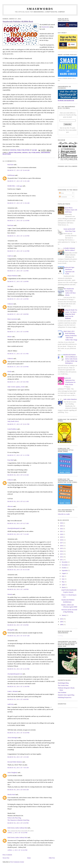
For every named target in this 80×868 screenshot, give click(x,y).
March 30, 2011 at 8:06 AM (18, 790)
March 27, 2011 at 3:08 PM (18, 314)
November (65, 565)
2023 (62, 526)
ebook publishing (15, 153)
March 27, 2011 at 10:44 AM (19, 170)
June (63, 579)
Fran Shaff (10, 460)
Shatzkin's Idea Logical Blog (66, 695)
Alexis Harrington (13, 738)
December (65, 562)
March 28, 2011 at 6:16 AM (18, 475)
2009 (62, 622)
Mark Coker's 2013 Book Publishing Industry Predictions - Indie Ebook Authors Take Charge (70, 335)
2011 (62, 560)
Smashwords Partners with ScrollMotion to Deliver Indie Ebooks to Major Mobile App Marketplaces (70, 359)
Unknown (10, 304)
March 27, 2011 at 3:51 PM (18, 354)
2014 (62, 551)
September (65, 570)
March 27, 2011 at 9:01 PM (18, 382)
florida (9, 372)
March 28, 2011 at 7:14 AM (18, 534)
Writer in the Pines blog (14, 818)
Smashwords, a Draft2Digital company (49, 12)
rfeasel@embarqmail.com (15, 528)
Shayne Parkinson (13, 276)
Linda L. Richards (13, 691)
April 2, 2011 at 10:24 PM (17, 833)
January (64, 615)
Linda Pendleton (12, 429)
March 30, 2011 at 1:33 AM (18, 757)
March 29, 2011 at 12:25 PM (18, 669)
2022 (62, 529)
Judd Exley (11, 704)
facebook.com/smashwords (66, 101)
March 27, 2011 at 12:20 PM (18, 236)
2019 (62, 537)
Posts (61, 193)
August (64, 573)
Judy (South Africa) (13, 421)
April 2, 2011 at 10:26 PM (17, 850)
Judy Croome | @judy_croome (16, 387)
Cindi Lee (10, 256)
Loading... (61, 636)
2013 (62, 554)
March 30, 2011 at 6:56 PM (18, 823)
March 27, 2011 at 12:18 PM (18, 220)
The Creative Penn (63, 685)
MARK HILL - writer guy (15, 186)
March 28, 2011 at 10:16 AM (19, 570)
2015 (62, 548)
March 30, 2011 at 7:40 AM (18, 768)
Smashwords (45, 27)
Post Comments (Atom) (17, 862)
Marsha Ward (11, 795)
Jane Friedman (62, 692)
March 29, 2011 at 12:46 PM (18, 686)
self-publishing (34, 153)
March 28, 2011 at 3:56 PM (18, 625)
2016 (62, 546)
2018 (62, 540)
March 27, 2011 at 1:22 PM (18, 271)
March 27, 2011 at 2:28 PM (18, 281)
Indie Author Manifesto (70, 399)
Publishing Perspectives (65, 697)
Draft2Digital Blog (63, 683)
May (63, 582)
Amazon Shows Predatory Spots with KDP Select (70, 210)
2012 (62, 557)
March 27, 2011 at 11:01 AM (18, 181)
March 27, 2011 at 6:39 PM (18, 367)
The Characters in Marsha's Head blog (18, 820)
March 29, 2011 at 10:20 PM (18, 733)
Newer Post (6, 858)
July (63, 576)
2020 (62, 534)
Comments (63, 197)
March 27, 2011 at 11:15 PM (18, 455)
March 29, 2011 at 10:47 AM (19, 636)
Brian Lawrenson (12, 319)
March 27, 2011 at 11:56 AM (18, 203)
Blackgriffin (11, 630)
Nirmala (10, 594)
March (64, 587)
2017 (62, 543)
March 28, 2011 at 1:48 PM (18, 589)
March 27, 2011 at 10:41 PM (18, 424)
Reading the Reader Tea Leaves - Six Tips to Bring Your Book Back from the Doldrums (70, 314)
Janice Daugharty (12, 772)
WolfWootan (11, 175)
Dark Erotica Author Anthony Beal (17, 828)
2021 (62, 531)
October (64, 568)
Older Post (52, 858)
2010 (62, 619)
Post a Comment (7, 855)
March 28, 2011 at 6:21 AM (18, 501)
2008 (62, 625)
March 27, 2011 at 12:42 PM (18, 251)
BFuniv (10, 337)
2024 (62, 523)
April (63, 585)
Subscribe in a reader (64, 514)
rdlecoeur (10, 506)
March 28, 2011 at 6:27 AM (18, 523)
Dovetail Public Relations (15, 762)
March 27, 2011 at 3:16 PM (18, 332)
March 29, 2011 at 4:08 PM (18, 699)
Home (29, 858)
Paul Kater (10, 165)
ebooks (25, 153)
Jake (9, 286)
